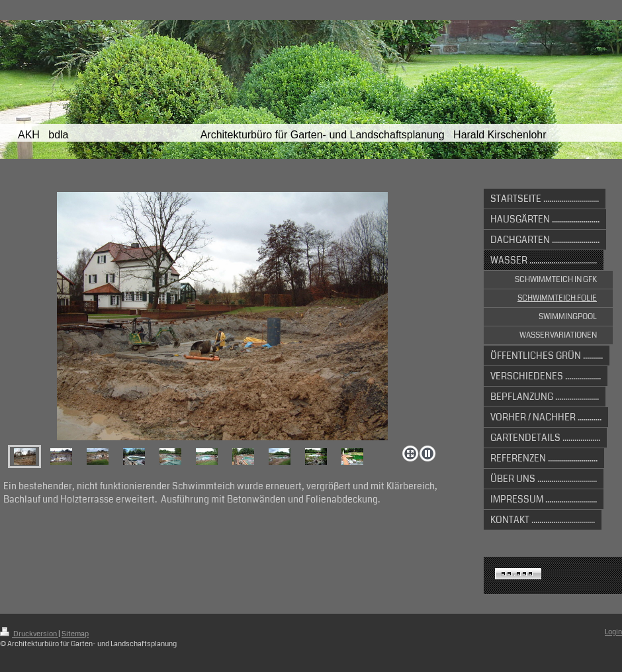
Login (613, 632)
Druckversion (29, 634)
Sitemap (75, 634)
